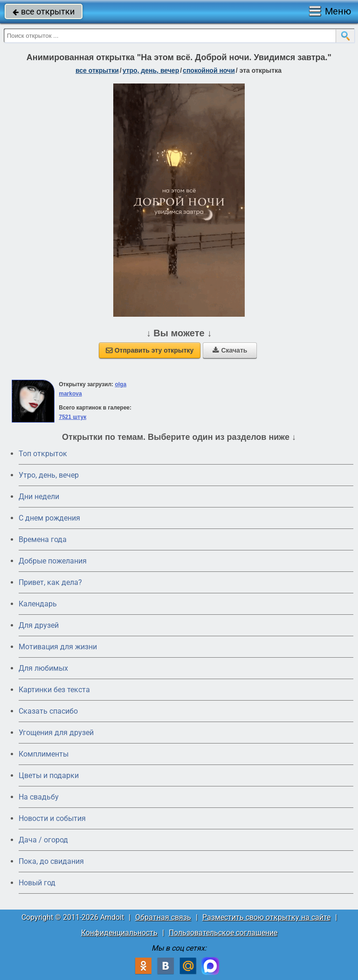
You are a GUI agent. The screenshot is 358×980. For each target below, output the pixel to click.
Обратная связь (163, 917)
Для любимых (43, 668)
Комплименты (44, 754)
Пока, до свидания (51, 861)
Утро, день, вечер (49, 475)
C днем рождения (49, 518)
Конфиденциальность (119, 933)
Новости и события (52, 818)
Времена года (43, 539)
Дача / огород (43, 840)
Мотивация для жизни (58, 647)
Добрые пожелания (53, 561)
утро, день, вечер (151, 70)
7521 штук (72, 417)
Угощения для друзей (56, 733)
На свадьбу (39, 797)
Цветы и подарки (49, 775)
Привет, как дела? (50, 582)
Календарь (38, 604)
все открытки (44, 11)
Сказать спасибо (48, 711)
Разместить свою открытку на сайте (266, 917)
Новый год (37, 883)
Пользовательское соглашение (223, 933)
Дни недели (39, 497)
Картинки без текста (54, 690)
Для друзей (39, 625)
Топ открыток (43, 454)
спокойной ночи (209, 70)
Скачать (230, 350)
